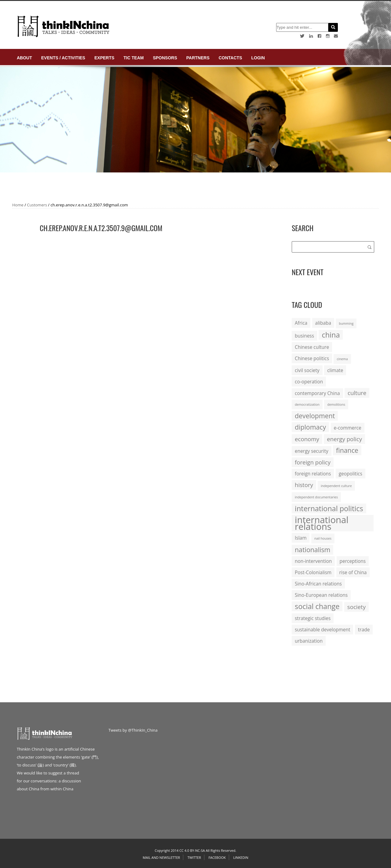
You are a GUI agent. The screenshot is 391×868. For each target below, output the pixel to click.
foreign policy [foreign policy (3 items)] (313, 462)
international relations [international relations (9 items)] (322, 523)
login (258, 58)
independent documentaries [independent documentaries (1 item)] (316, 497)
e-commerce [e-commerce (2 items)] (348, 428)
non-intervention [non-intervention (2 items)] (313, 561)
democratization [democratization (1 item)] (307, 404)
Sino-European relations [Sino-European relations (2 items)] (321, 595)
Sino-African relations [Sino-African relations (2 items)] (318, 584)
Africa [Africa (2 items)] (301, 323)
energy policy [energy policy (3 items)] (344, 439)
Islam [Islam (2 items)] (301, 538)
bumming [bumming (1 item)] (346, 323)
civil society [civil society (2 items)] (307, 370)
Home (18, 205)
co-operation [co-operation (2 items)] (309, 382)
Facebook (217, 857)
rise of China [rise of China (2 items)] (353, 572)
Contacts (230, 58)
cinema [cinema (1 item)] (342, 359)
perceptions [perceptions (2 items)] (353, 561)
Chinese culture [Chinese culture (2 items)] (312, 347)
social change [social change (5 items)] (317, 606)
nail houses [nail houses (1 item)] (323, 538)
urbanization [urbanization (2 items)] (309, 641)
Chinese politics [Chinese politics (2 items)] (312, 358)
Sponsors (165, 58)
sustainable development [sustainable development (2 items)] (322, 630)
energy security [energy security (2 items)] (312, 451)
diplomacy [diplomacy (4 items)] (310, 427)
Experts (104, 58)
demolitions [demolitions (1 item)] (336, 404)
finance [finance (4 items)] (347, 450)
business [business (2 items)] (304, 336)
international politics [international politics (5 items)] (329, 508)
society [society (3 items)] (356, 607)
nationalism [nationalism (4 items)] (312, 550)
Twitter (194, 857)
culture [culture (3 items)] (357, 393)
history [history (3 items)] (304, 485)
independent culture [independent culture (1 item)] (336, 486)
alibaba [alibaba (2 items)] (323, 323)
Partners (198, 58)
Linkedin (241, 857)
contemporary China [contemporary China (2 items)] (317, 393)
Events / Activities (63, 58)
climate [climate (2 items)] (335, 370)
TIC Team (133, 58)
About (24, 58)
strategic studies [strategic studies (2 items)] (313, 618)
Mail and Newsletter (161, 857)
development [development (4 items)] (315, 416)
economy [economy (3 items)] (307, 439)
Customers (37, 205)
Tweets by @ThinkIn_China (133, 730)
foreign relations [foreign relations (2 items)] (313, 474)
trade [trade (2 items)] (364, 630)
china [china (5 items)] (331, 335)
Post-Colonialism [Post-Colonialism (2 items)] (313, 572)
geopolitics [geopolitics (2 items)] (351, 474)
